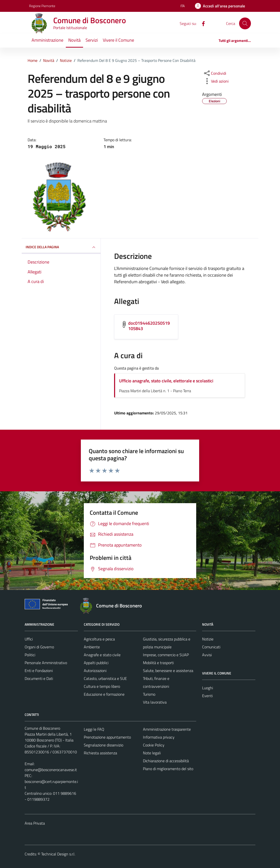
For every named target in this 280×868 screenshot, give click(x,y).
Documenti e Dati (39, 678)
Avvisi (207, 655)
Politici (30, 655)
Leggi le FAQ (94, 729)
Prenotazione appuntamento (107, 737)
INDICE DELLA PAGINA (61, 247)
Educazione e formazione (104, 694)
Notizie (208, 639)
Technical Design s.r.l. (58, 854)
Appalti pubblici (96, 663)
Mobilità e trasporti (158, 663)
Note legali (152, 753)
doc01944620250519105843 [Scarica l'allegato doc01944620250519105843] (149, 326)
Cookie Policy (154, 745)
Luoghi (208, 688)
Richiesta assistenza (100, 753)
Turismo (149, 694)
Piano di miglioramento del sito (168, 769)
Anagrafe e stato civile (102, 655)
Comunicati (211, 647)
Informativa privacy (159, 737)
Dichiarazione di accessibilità (166, 761)
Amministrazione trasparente (167, 729)
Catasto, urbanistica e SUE (105, 678)
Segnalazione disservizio (104, 745)
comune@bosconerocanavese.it (51, 770)
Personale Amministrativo (46, 663)
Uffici (29, 639)
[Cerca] (245, 23)
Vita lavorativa (155, 702)
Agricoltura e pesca (99, 639)
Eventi (207, 696)
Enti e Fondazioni (39, 671)
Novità (74, 40)
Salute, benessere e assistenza (168, 671)
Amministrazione (47, 40)
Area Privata (35, 823)
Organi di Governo (39, 647)
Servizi (92, 40)
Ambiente (92, 647)
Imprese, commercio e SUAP (166, 655)
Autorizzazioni (95, 671)
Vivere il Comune (118, 40)
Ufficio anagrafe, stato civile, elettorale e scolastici (166, 381)
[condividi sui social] (215, 73)
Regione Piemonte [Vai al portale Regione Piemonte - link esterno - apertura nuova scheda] (42, 6)
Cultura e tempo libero (102, 686)
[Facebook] (201, 23)
